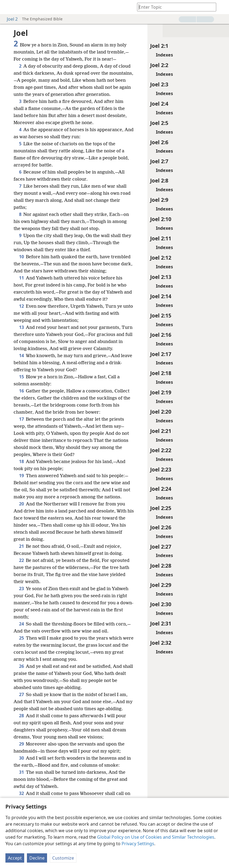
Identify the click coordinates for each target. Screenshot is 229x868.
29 (21, 744)
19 (21, 476)
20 (21, 504)
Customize (63, 858)
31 (21, 772)
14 (21, 356)
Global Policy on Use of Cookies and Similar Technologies (156, 837)
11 (21, 278)
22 (21, 560)
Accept (15, 858)
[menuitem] (8, 7)
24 (21, 624)
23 (21, 589)
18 (21, 461)
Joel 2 (10, 19)
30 (21, 758)
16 (21, 391)
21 (21, 546)
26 (21, 666)
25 (21, 638)
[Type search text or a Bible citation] (174, 7)
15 (21, 377)
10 (21, 257)
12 (21, 306)
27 (21, 694)
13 (21, 327)
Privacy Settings (138, 844)
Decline (37, 858)
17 (21, 419)
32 (21, 793)
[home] (8, 7)
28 (21, 716)
